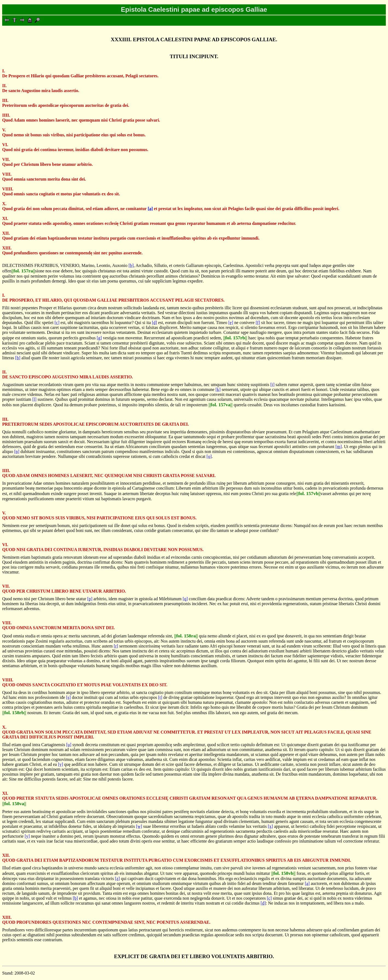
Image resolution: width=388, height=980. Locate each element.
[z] (117, 879)
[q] (185, 599)
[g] (99, 338)
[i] (272, 385)
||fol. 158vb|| (283, 873)
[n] (17, 451)
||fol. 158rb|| (14, 713)
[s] (68, 697)
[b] (131, 265)
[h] (18, 358)
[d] (154, 323)
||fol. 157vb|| (308, 493)
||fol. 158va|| (14, 804)
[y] (27, 836)
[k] (218, 389)
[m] (339, 447)
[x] (271, 826)
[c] (57, 323)
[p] (90, 599)
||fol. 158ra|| (186, 636)
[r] (116, 646)
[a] (150, 209)
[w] (139, 826)
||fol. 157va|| (221, 405)
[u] (69, 745)
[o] (209, 456)
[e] (231, 323)
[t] (160, 697)
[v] (61, 764)
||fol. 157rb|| (235, 338)
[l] (34, 399)
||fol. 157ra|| (23, 271)
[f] (258, 323)
